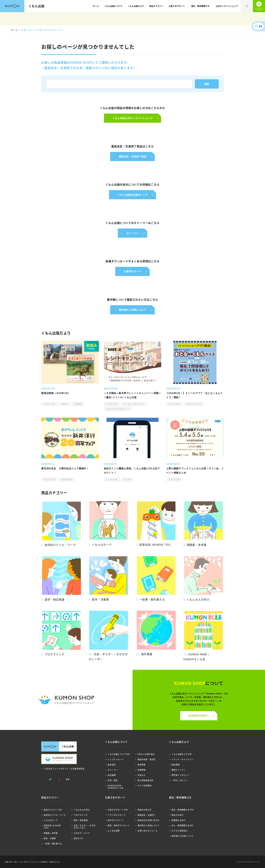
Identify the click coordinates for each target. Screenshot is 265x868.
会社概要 (112, 775)
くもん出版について (113, 6)
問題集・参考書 (51, 833)
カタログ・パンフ (82, 833)
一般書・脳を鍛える (53, 844)
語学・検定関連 (81, 820)
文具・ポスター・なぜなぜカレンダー (85, 827)
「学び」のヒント (179, 780)
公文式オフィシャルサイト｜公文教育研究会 (65, 769)
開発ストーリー (179, 770)
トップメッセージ (116, 759)
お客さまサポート (177, 6)
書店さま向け (178, 815)
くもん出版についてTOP (119, 754)
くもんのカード (51, 820)
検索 (247, 6)
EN (261, 26)
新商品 (78, 404)
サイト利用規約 (145, 786)
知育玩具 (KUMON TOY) (52, 827)
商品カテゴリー (156, 6)
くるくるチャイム (134, 404)
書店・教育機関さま (200, 6)
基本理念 (112, 765)
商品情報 (176, 765)
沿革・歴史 (113, 780)
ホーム (96, 6)
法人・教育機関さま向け (183, 825)
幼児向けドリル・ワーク (55, 815)
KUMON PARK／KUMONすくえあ (116, 787)
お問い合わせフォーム (148, 831)
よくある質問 (114, 831)
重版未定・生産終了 (147, 815)
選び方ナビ (79, 838)
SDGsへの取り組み (146, 754)
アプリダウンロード (117, 815)
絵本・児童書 (50, 838)
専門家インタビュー (180, 775)
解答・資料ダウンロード (119, 825)
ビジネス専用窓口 (179, 831)
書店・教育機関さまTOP (183, 810)
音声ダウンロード (116, 820)
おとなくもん (194, 404)
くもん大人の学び (82, 810)
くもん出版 (37, 6)
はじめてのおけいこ (118, 409)
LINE (128, 479)
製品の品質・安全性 (147, 759)
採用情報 (142, 770)
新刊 (65, 404)
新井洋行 (67, 479)
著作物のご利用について (149, 825)
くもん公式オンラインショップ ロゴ (66, 700)
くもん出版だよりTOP (182, 754)
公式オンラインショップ (227, 6)
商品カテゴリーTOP (53, 810)
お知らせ (142, 775)
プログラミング (81, 815)
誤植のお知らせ (145, 810)
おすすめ (50, 404)
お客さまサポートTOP (118, 810)
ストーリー (113, 770)
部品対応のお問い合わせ (149, 820)
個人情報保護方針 (146, 780)
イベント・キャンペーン (182, 759)
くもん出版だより (136, 6)
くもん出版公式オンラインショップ (259, 6)
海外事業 (142, 765)
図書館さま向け (179, 820)
